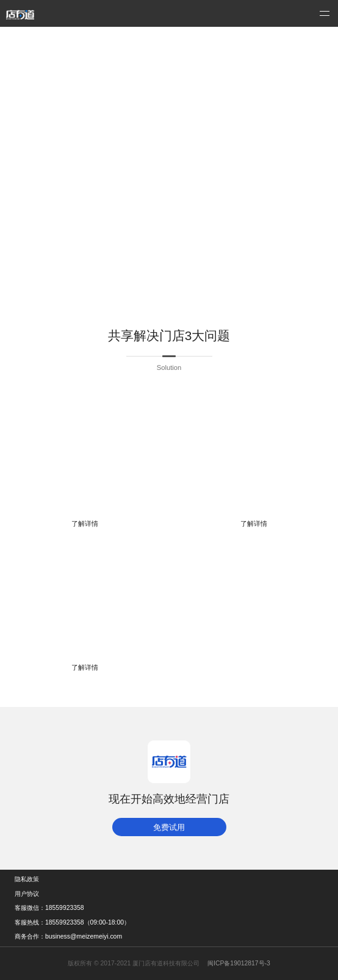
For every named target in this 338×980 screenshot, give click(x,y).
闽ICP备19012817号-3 (239, 963)
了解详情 (85, 524)
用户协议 (27, 894)
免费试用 (169, 827)
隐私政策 (27, 879)
